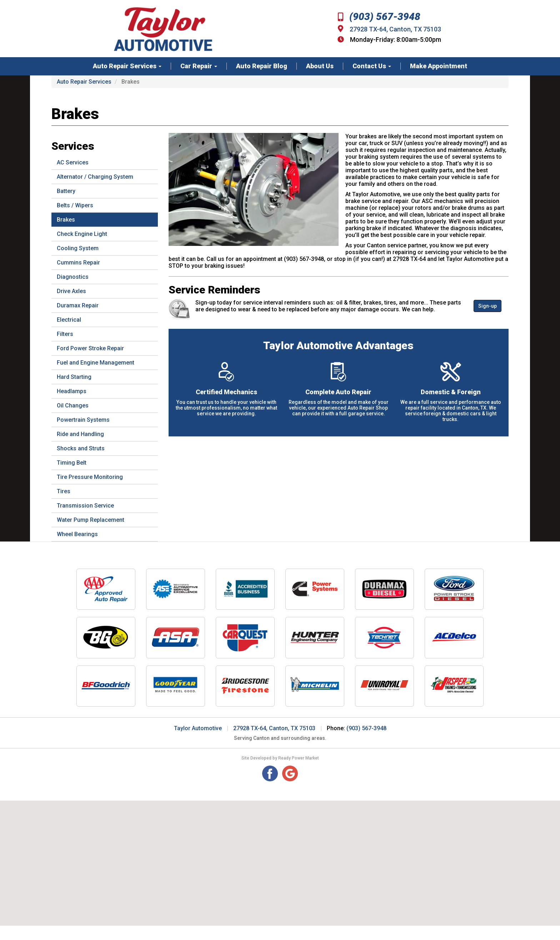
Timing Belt (72, 463)
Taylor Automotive (198, 728)
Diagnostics (73, 277)
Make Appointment (439, 66)
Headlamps (72, 391)
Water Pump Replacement (91, 520)
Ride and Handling (80, 434)
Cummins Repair (78, 263)
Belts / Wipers (75, 205)
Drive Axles (71, 291)
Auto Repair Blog (262, 66)
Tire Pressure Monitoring (90, 477)
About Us (320, 66)
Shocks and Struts (81, 448)
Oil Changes (73, 405)
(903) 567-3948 (379, 17)
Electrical (69, 320)
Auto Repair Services (127, 66)
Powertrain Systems (83, 420)
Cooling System (78, 248)
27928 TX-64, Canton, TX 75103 (395, 29)
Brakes (66, 220)
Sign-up (487, 306)
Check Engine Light (82, 234)
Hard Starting (74, 377)
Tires (64, 491)
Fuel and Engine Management (96, 363)
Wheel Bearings (77, 534)
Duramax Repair (78, 305)
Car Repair (199, 66)
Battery (66, 191)
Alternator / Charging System (95, 177)
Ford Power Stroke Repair (90, 348)
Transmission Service (85, 506)
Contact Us (372, 66)
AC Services (73, 162)
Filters (65, 334)
